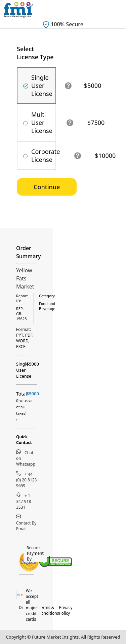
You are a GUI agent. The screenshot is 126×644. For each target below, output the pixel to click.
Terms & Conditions (49, 610)
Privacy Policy (66, 610)
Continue (47, 187)
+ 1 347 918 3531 (24, 501)
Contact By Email (26, 523)
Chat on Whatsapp (26, 458)
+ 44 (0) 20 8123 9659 (27, 480)
